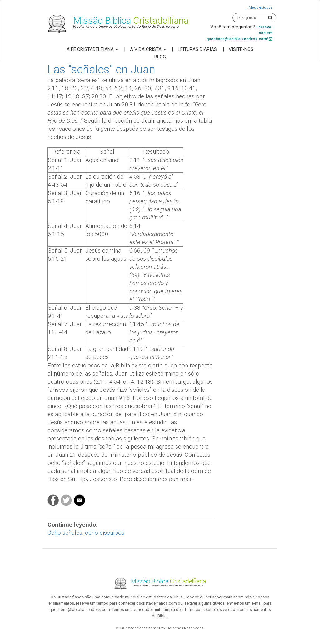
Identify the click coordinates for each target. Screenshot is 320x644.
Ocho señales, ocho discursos (86, 533)
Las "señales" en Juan (101, 70)
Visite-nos (241, 49)
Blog (160, 57)
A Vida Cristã (148, 49)
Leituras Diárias (197, 49)
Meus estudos (261, 8)
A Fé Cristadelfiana (92, 49)
